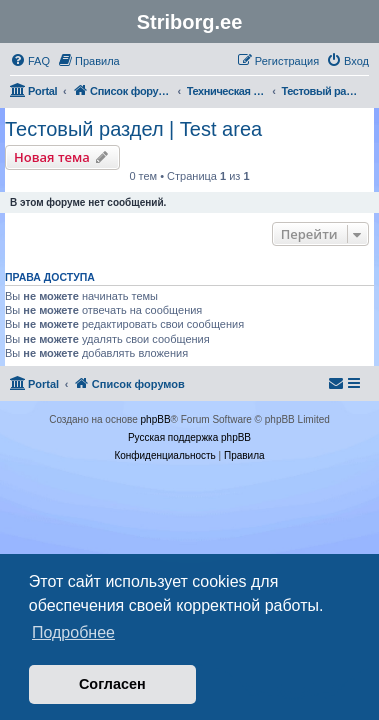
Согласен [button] (112, 684)
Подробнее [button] (73, 632)
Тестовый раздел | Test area (133, 129)
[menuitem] (30, 61)
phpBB (156, 419)
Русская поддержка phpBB (189, 437)
